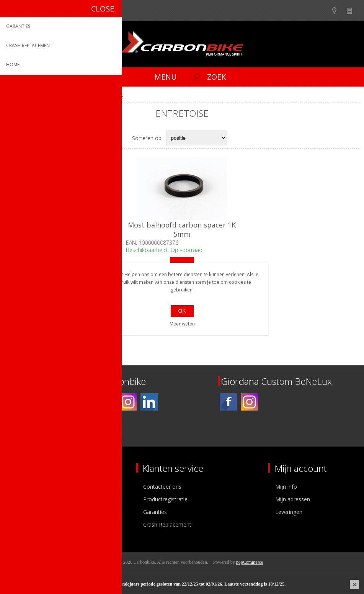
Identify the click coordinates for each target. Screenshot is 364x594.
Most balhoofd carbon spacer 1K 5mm (182, 229)
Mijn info (286, 487)
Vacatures (23, 512)
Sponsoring (25, 524)
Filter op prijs (13, 303)
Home (15, 96)
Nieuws (353, 11)
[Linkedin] (149, 402)
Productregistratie (165, 499)
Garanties (155, 512)
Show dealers (338, 11)
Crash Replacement (167, 524)
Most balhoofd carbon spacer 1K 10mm (64, 229)
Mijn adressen (293, 499)
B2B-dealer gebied (323, 11)
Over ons (22, 487)
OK (182, 311)
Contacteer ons (162, 487)
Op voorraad (64, 303)
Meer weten (182, 324)
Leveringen (289, 512)
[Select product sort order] (197, 138)
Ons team (23, 499)
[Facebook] (107, 402)
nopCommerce (250, 562)
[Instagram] (128, 402)
